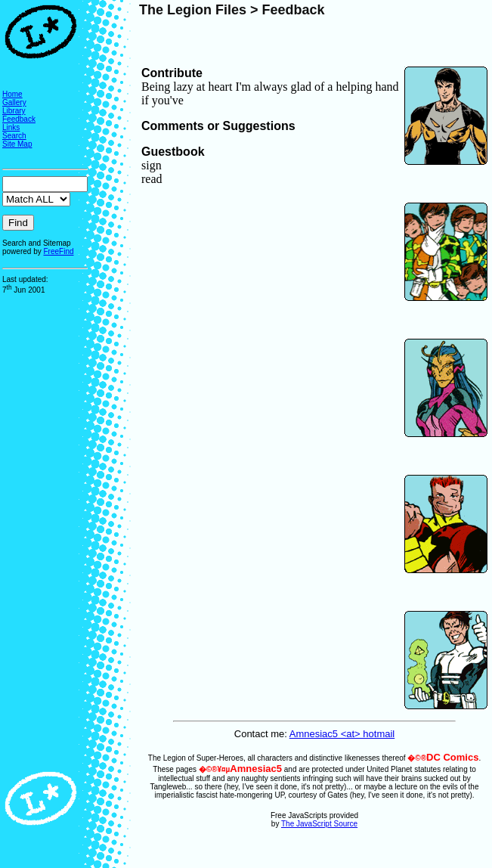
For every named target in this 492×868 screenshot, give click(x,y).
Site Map (17, 144)
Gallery (14, 102)
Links (11, 127)
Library (14, 111)
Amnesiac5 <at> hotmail (342, 734)
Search (14, 136)
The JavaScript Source (319, 824)
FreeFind (58, 251)
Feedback (19, 119)
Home (12, 94)
